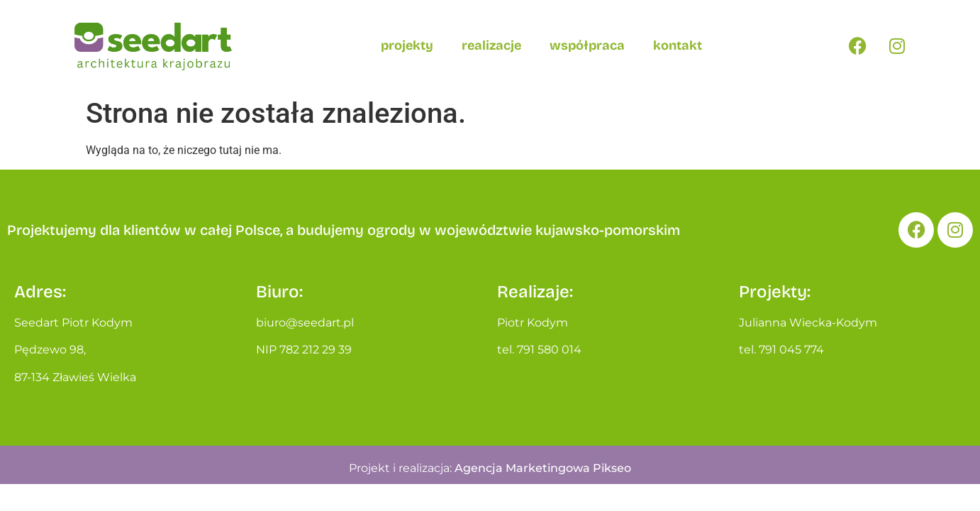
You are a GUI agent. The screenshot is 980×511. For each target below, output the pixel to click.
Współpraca (587, 45)
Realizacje (491, 45)
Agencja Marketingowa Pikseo (543, 468)
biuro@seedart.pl (305, 323)
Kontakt (678, 45)
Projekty (407, 45)
